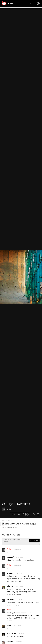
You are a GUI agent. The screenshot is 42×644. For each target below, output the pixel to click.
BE (3, 601)
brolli (9, 626)
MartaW (10, 558)
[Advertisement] (21, 29)
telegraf (10, 642)
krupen (10, 574)
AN (3, 509)
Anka (9, 509)
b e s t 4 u (11, 600)
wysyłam (34, 541)
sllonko (10, 587)
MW (3, 559)
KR (3, 575)
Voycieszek (12, 634)
